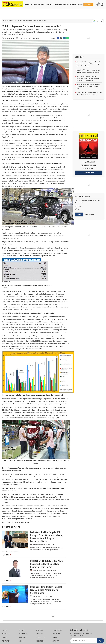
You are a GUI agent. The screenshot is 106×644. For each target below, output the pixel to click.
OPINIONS (58, 5)
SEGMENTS (27, 5)
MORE (79, 5)
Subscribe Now (88, 172)
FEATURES (41, 5)
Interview (11, 21)
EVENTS (22, 630)
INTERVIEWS (50, 5)
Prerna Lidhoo (36, 596)
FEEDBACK (56, 634)
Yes (80, 206)
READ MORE (7, 555)
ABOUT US (6, 634)
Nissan (18, 522)
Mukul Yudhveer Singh (38, 570)
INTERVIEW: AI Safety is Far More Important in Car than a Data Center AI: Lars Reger (46, 564)
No (79, 209)
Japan (23, 522)
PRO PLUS (88, 4)
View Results (89, 214)
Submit (79, 214)
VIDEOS (74, 5)
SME (13, 522)
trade (27, 522)
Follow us (98, 21)
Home (5, 21)
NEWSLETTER (41, 637)
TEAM (55, 637)
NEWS (34, 5)
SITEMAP (56, 641)
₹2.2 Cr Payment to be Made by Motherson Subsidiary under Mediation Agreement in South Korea (88, 78)
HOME (4, 630)
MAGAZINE (40, 634)
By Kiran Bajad (8, 38)
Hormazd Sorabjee (37, 545)
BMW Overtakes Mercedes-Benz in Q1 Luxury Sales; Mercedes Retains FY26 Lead (88, 87)
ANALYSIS (66, 5)
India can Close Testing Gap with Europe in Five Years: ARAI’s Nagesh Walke (46, 590)
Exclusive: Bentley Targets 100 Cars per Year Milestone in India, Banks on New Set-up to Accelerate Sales (46, 537)
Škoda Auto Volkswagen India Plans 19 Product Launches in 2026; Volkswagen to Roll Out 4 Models (89, 64)
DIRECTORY (40, 641)
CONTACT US (57, 630)
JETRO (9, 522)
